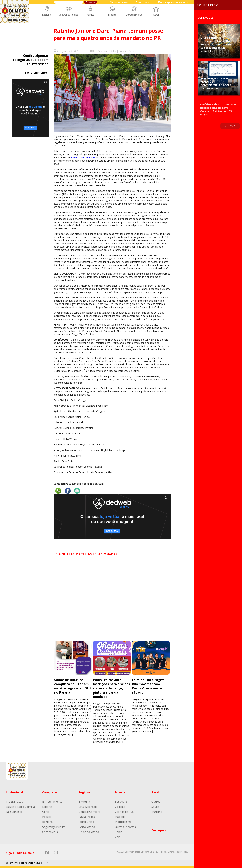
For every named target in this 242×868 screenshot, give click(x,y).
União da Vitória (89, 832)
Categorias (50, 792)
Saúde (155, 807)
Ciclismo (120, 807)
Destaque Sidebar (107, 51)
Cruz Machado (88, 807)
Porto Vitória (87, 827)
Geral (156, 15)
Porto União (86, 822)
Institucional (14, 792)
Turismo (157, 812)
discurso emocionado (83, 157)
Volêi (118, 837)
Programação (14, 802)
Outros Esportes (125, 827)
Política (90, 15)
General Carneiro (89, 812)
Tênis (118, 832)
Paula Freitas (87, 817)
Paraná (123, 51)
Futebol (120, 817)
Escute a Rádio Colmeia (20, 807)
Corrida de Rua (124, 812)
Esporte (112, 15)
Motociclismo (123, 822)
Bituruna (84, 802)
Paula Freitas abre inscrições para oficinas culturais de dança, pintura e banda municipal (112, 688)
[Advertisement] (112, 605)
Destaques (159, 830)
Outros (156, 802)
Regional (47, 15)
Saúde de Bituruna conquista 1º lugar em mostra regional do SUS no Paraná (73, 686)
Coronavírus (50, 832)
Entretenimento (134, 15)
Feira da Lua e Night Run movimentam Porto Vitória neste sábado (148, 686)
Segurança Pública (69, 15)
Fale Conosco (14, 812)
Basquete (121, 802)
